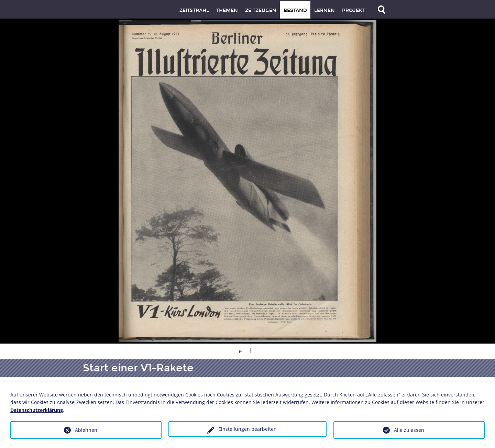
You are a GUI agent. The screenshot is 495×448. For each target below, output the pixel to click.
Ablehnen (86, 430)
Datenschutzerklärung (37, 410)
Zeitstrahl (194, 10)
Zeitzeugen (261, 10)
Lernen (324, 10)
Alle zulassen (409, 430)
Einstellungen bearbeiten (247, 429)
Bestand (295, 10)
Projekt (354, 10)
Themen (227, 10)
